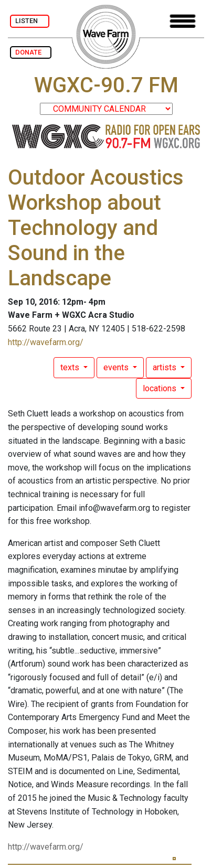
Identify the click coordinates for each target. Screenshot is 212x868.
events (117, 367)
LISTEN (30, 21)
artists (166, 367)
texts (71, 367)
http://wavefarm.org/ (46, 342)
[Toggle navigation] (183, 21)
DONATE (31, 52)
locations (161, 388)
